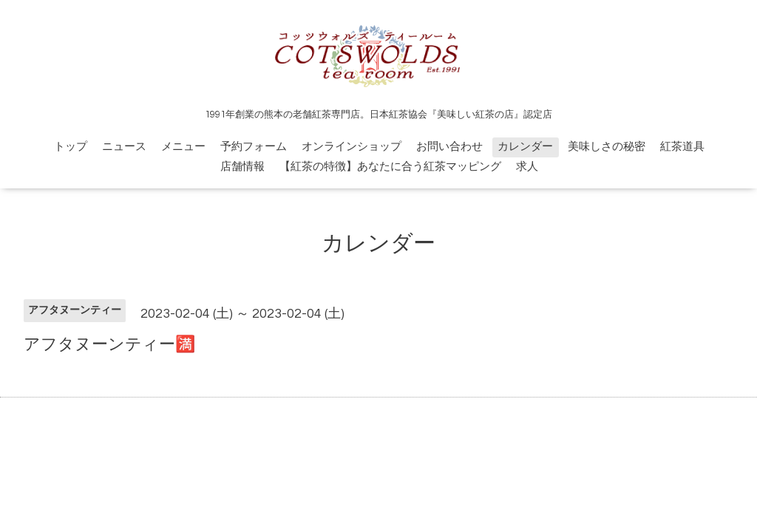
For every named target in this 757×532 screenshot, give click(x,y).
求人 (527, 167)
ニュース (124, 147)
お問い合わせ (449, 147)
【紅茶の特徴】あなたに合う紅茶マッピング (390, 167)
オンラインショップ (352, 147)
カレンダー (525, 147)
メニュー (183, 147)
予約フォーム (254, 147)
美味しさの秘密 (607, 147)
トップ (71, 147)
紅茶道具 (682, 147)
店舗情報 (242, 167)
